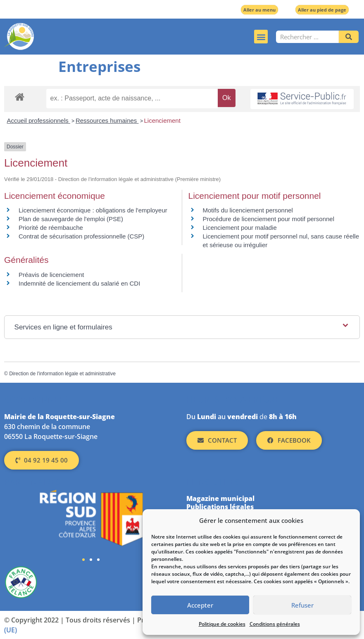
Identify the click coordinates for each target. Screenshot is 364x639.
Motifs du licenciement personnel (248, 210)
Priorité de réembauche (51, 228)
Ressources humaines (107, 120)
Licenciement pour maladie (240, 228)
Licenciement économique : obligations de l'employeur (93, 210)
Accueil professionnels (39, 120)
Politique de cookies (222, 624)
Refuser (302, 605)
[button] (261, 37)
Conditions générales (275, 624)
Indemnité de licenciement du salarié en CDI (79, 283)
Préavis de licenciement (51, 275)
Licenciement (162, 120)
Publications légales (220, 507)
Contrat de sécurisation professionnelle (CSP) (81, 236)
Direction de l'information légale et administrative (62, 374)
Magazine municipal (220, 498)
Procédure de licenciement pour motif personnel (269, 219)
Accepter (200, 605)
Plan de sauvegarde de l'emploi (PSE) (71, 219)
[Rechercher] (349, 37)
